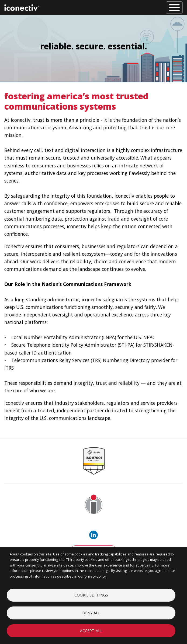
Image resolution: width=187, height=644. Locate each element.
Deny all (91, 613)
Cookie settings (91, 595)
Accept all (91, 631)
